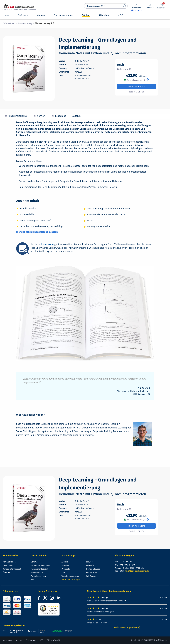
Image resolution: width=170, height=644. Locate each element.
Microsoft (66, 569)
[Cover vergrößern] (29, 69)
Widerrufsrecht (53, 640)
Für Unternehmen (38, 576)
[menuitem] (10, 23)
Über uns (7, 573)
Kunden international (12, 569)
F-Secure (65, 565)
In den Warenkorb (136, 86)
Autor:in (77, 116)
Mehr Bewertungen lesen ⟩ (127, 627)
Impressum (8, 640)
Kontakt (19, 640)
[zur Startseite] (19, 7)
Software (35, 562)
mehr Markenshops (71, 579)
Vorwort (40, 116)
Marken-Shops (37, 573)
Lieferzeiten (8, 565)
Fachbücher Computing (41, 565)
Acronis (65, 562)
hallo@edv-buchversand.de (137, 571)
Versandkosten (9, 562)
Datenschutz (31, 640)
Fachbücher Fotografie (40, 569)
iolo (63, 573)
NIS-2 (33, 580)
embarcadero (92, 573)
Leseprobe (59, 116)
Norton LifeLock (93, 569)
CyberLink (90, 565)
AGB (41, 640)
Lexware (90, 562)
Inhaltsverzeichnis (16, 116)
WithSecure (91, 576)
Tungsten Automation (70, 576)
